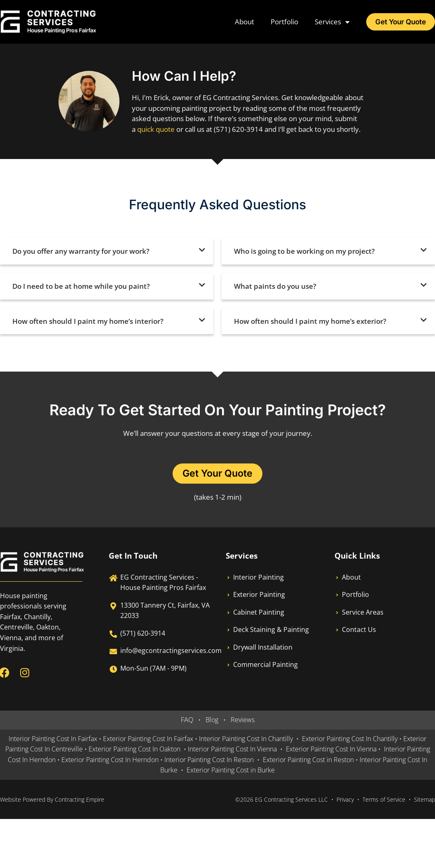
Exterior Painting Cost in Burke (231, 770)
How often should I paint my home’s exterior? (310, 321)
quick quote (156, 129)
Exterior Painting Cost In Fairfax (148, 739)
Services (331, 22)
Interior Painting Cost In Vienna (232, 749)
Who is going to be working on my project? (304, 251)
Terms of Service (384, 800)
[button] (107, 252)
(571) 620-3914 (143, 634)
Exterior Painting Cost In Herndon (109, 760)
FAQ (187, 720)
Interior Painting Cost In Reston (209, 760)
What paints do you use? (275, 286)
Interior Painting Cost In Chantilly (246, 739)
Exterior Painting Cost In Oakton (134, 749)
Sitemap (424, 800)
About (243, 22)
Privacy (345, 800)
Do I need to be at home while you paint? (81, 286)
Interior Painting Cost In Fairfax (53, 739)
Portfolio (283, 22)
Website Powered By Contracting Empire (52, 800)
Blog (212, 720)
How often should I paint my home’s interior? (88, 321)
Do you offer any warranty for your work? (81, 251)
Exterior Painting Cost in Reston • (311, 760)
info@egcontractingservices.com (171, 651)
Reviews (243, 720)
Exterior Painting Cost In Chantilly (350, 739)
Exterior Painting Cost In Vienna (331, 749)
